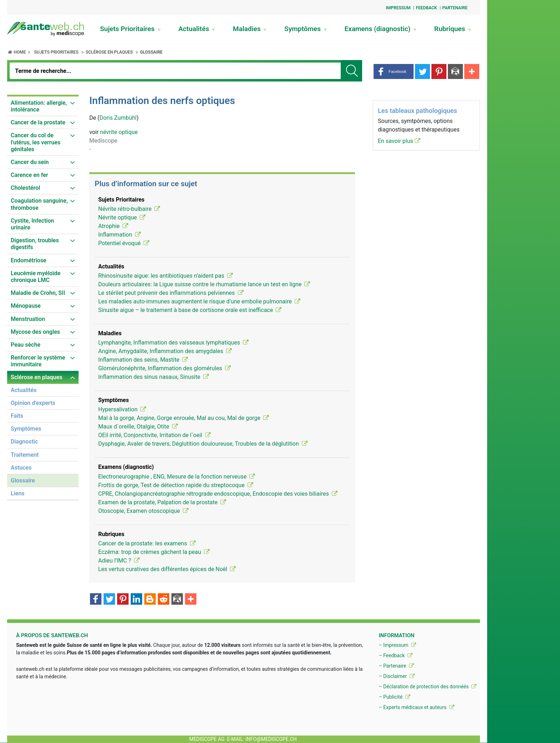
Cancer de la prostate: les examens (147, 543)
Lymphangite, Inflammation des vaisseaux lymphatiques (173, 343)
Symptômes (305, 29)
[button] (394, 71)
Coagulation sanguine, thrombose (39, 204)
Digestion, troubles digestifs (35, 244)
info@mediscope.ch (271, 739)
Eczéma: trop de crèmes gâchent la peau (154, 552)
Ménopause (26, 306)
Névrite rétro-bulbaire (129, 209)
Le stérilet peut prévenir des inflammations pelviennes (171, 293)
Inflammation (119, 235)
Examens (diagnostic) (381, 29)
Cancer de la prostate (38, 122)
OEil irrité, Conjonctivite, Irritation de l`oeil (154, 435)
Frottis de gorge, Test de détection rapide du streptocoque (176, 485)
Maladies (250, 29)
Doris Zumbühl (118, 118)
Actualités (197, 29)
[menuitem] (43, 106)
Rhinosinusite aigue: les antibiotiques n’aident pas (166, 276)
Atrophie (113, 226)
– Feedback (395, 655)
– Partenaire (396, 666)
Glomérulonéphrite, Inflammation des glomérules (164, 368)
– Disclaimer (396, 676)
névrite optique (119, 132)
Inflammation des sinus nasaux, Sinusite (154, 377)
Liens (18, 493)
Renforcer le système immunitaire (38, 361)
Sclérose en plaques (109, 52)
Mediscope (103, 141)
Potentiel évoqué (124, 243)
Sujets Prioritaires (130, 29)
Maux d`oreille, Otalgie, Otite (138, 427)
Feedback (426, 8)
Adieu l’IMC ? (119, 561)
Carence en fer (29, 175)
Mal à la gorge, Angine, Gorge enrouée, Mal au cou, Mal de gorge (184, 418)
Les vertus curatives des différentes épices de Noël (167, 569)
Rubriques (453, 29)
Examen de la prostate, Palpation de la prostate (162, 502)
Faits (17, 416)
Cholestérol (25, 188)
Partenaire (455, 8)
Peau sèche (26, 345)
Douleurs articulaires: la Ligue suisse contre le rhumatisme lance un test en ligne (204, 284)
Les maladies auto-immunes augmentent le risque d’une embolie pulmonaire (199, 301)
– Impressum (397, 645)
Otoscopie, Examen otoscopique (143, 511)
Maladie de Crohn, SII (38, 293)
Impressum (398, 8)
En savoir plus (399, 141)
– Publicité (394, 697)
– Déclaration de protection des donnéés (427, 687)
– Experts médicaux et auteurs (416, 707)
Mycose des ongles (35, 332)
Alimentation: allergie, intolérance (39, 106)
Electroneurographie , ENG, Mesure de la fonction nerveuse (177, 477)
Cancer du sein (30, 162)
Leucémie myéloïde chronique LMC (36, 277)
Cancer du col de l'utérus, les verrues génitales (36, 142)
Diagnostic (24, 442)
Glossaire (151, 52)
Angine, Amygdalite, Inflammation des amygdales (165, 351)
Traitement (25, 455)
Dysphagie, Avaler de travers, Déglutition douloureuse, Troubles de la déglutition (203, 444)
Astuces (21, 468)
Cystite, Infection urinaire (32, 224)
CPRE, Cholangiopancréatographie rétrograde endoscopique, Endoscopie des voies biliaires (218, 494)
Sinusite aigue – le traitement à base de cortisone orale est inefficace (190, 310)
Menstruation (28, 319)
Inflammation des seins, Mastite (143, 360)
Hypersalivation (122, 409)
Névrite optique (122, 217)
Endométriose (29, 260)
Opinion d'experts (33, 403)
